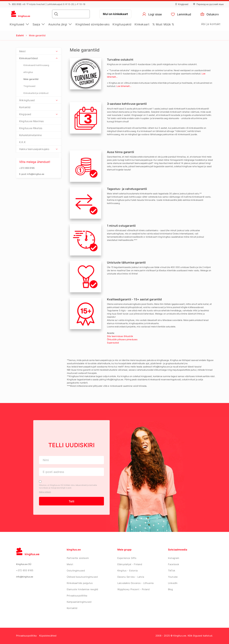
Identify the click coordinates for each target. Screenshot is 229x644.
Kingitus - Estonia (127, 571)
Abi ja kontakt (211, 24)
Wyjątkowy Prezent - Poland (133, 589)
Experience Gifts (127, 558)
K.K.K (22, 142)
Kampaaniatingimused (79, 602)
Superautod (113, 343)
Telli (71, 501)
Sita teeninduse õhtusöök (120, 336)
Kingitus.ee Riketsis (31, 128)
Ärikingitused (27, 100)
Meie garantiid (31, 79)
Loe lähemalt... (124, 86)
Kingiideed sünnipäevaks (93, 24)
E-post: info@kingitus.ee (32, 174)
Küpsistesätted (48, 636)
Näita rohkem (45, 492)
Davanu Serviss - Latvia (131, 577)
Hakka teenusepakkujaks (34, 149)
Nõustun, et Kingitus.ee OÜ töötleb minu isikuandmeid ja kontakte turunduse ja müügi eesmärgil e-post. (68, 486)
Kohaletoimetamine (30, 135)
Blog (170, 589)
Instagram (174, 558)
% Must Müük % (163, 24)
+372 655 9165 (25, 570)
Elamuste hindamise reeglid (82, 589)
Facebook (174, 564)
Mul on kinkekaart (115, 14)
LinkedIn (173, 583)
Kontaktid (25, 107)
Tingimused (29, 86)
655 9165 (15, 4)
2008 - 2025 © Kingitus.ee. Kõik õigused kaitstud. (184, 636)
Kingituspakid (122, 24)
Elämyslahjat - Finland (130, 564)
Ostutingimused (76, 571)
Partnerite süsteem (78, 558)
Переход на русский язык (208, 4)
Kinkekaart (142, 24)
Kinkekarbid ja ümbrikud (36, 93)
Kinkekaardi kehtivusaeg (36, 65)
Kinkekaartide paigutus (80, 583)
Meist (22, 51)
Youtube (173, 577)
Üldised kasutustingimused (82, 577)
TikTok (172, 571)
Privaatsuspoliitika (77, 596)
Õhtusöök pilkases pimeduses (122, 339)
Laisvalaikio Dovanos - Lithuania (135, 583)
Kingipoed (182, 4)
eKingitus (28, 72)
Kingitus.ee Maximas (31, 121)
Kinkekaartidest (29, 58)
